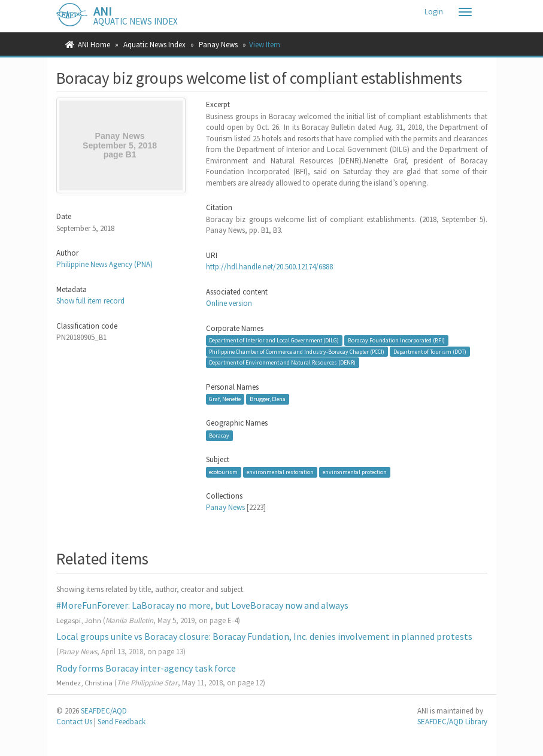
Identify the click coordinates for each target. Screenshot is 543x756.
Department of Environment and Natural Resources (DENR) (282, 362)
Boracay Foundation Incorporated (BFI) (396, 340)
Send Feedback (122, 722)
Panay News (218, 45)
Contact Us (74, 722)
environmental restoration (280, 472)
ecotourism (223, 472)
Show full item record (90, 301)
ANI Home (94, 45)
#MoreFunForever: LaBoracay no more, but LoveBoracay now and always (202, 605)
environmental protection (355, 472)
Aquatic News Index (154, 45)
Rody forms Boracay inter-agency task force (146, 668)
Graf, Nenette (225, 399)
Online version (229, 303)
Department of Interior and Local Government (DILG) (274, 340)
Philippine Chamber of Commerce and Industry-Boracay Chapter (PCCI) (297, 351)
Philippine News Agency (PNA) (104, 264)
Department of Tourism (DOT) (430, 351)
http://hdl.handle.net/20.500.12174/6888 (269, 267)
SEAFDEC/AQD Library (452, 722)
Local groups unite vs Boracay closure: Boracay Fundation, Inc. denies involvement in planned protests (264, 636)
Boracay (219, 435)
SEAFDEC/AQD (104, 711)
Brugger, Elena (268, 399)
